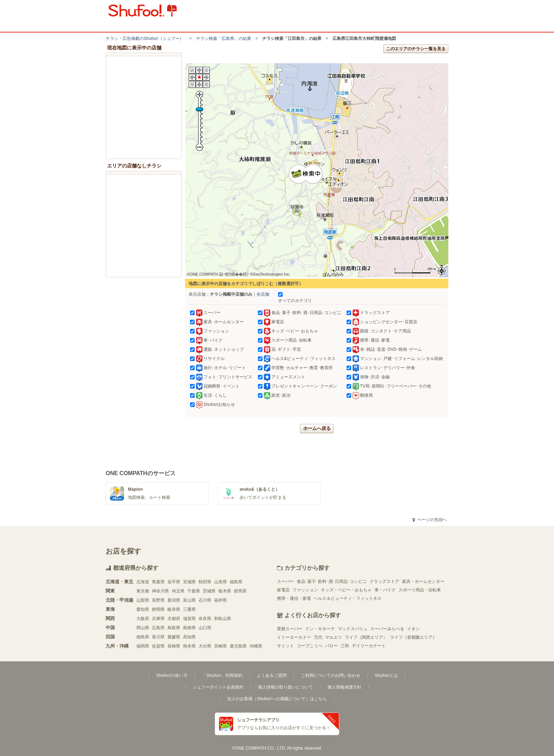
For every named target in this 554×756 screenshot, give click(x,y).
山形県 (220, 582)
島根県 (189, 628)
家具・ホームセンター (423, 581)
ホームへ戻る (317, 428)
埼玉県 (178, 591)
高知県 (189, 637)
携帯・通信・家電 (294, 598)
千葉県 (194, 591)
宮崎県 (220, 646)
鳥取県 (174, 628)
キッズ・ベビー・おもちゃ (346, 590)
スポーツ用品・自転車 (420, 590)
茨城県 (209, 591)
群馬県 (240, 591)
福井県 (220, 600)
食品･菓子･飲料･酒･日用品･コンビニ (332, 581)
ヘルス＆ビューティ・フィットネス (348, 598)
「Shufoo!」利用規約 (222, 675)
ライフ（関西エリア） (366, 637)
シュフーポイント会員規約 (218, 687)
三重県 (189, 609)
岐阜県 (174, 609)
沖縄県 (256, 646)
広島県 (158, 628)
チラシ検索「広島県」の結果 (224, 39)
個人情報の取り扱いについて (285, 687)
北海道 (143, 582)
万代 (318, 637)
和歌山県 (223, 619)
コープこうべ (310, 646)
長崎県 (174, 646)
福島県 (236, 582)
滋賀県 (189, 619)
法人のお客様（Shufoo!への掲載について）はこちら (277, 699)
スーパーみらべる (387, 629)
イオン (413, 629)
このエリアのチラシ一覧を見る (416, 49)
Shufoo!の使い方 (172, 675)
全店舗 (263, 294)
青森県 (158, 582)
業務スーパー (290, 629)
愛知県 (143, 609)
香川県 (158, 637)
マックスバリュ (353, 629)
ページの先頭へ (430, 520)
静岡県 (158, 609)
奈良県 (205, 619)
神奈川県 (160, 591)
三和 (345, 646)
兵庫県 (158, 619)
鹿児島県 (238, 646)
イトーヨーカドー (294, 637)
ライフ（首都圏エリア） (413, 637)
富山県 (189, 600)
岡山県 (143, 628)
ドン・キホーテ (320, 629)
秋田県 (205, 582)
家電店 (283, 590)
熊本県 (189, 646)
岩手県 (174, 582)
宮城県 (189, 582)
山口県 (205, 628)
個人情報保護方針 (344, 687)
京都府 (174, 619)
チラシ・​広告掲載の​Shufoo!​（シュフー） (145, 39)
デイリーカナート (369, 646)
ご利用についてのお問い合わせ (331, 675)
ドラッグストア (384, 581)
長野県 (158, 600)
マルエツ (334, 637)
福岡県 (143, 646)
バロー (331, 646)
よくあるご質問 (272, 675)
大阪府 (143, 619)
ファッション (305, 590)
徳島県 (143, 637)
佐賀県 (158, 646)
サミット (285, 646)
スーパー (285, 581)
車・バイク (385, 590)
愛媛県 (174, 637)
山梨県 (143, 600)
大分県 (205, 646)
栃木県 (225, 591)
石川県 (205, 600)
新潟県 (174, 600)
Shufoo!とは (386, 675)
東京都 (143, 591)
